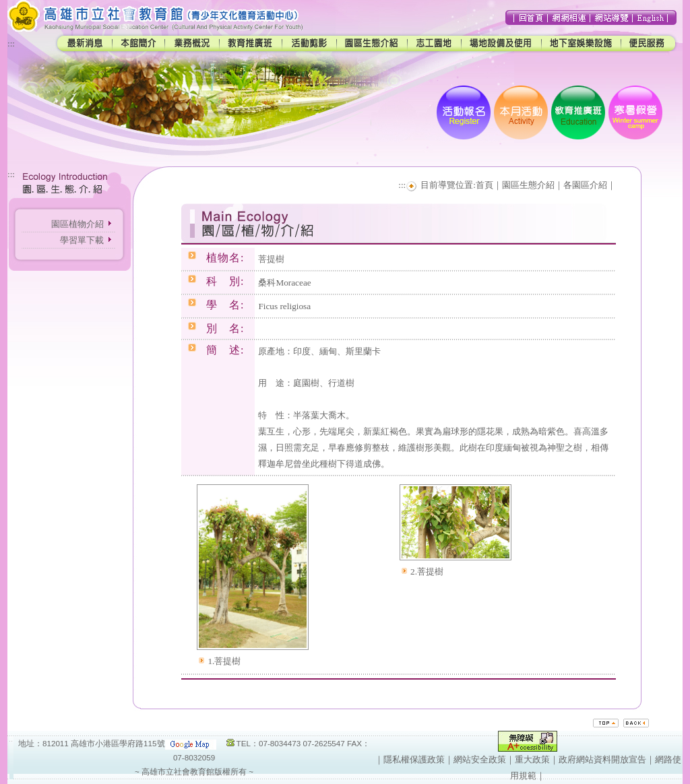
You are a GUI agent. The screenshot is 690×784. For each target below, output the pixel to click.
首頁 (484, 185)
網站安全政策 (480, 759)
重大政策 (532, 759)
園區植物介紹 (77, 224)
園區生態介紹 (528, 185)
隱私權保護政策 (414, 759)
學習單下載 (82, 240)
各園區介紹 (585, 185)
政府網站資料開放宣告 (602, 759)
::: (11, 43)
